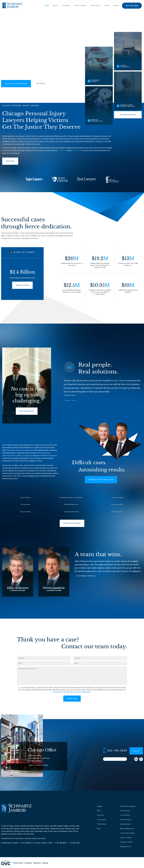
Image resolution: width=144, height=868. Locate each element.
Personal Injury (25, 498)
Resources (37, 863)
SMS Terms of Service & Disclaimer (78, 692)
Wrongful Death (117, 512)
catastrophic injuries (13, 450)
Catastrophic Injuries (71, 512)
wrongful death (28, 450)
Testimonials (102, 824)
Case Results (96, 6)
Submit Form (72, 699)
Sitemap (45, 863)
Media (107, 6)
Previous (68, 400)
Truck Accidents (25, 512)
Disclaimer (28, 863)
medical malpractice (43, 453)
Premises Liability (117, 504)
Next (73, 400)
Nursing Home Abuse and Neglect (71, 498)
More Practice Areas (72, 523)
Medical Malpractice (71, 504)
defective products (50, 456)
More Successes (22, 285)
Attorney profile (86, 576)
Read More (10, 161)
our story (41, 84)
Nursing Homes (125, 824)
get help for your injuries (16, 84)
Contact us (62, 151)
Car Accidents (25, 504)
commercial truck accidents (12, 456)
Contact (117, 6)
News (99, 829)
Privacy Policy (58, 692)
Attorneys (66, 6)
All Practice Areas (128, 115)
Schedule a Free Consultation (101, 480)
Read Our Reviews (27, 411)
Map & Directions (39, 765)
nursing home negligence (31, 456)
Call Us (136, 751)
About (55, 6)
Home (47, 6)
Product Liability (117, 498)
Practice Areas (80, 6)
